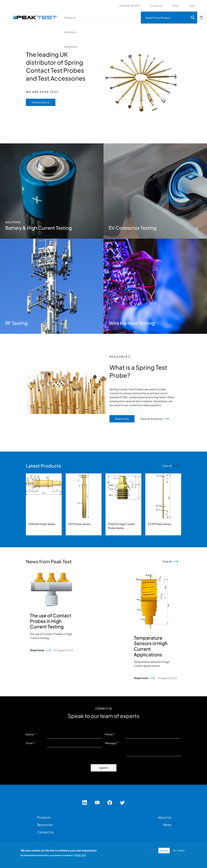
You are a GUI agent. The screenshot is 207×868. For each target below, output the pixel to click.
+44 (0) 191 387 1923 (129, 6)
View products (41, 102)
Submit (104, 768)
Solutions (99, 17)
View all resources (151, 419)
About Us (165, 817)
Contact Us (156, 6)
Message (111, 743)
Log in (192, 6)
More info (80, 855)
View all (167, 466)
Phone (109, 734)
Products (76, 17)
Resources (122, 17)
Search (193, 18)
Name (30, 734)
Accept (164, 850)
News (176, 6)
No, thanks (179, 850)
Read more (122, 419)
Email (29, 743)
